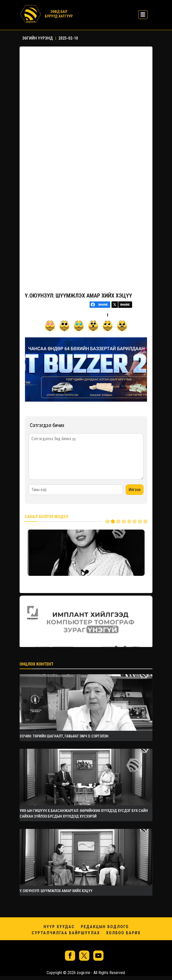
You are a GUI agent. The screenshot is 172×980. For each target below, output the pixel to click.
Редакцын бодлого (105, 927)
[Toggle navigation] (141, 14)
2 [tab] (113, 521)
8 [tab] (145, 521)
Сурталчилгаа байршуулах (66, 933)
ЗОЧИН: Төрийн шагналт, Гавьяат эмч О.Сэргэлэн (64, 736)
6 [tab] (135, 521)
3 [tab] (118, 521)
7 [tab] (140, 521)
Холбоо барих (123, 933)
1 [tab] (107, 521)
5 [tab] (129, 521)
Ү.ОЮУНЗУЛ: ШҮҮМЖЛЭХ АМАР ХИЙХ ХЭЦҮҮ (78, 296)
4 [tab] (124, 521)
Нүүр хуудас (59, 927)
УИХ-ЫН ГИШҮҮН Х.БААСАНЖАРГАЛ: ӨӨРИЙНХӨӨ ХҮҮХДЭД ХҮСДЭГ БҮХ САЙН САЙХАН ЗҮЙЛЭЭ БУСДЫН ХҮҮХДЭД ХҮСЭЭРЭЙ (84, 813)
